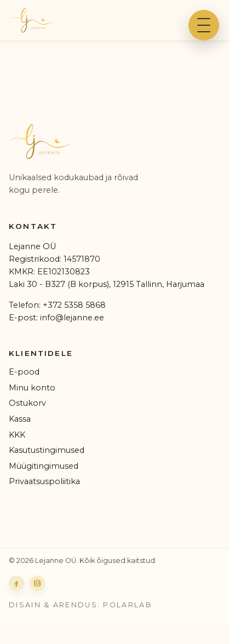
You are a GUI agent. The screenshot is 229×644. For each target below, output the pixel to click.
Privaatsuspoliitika (44, 481)
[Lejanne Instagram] (37, 583)
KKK (17, 435)
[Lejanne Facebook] (16, 583)
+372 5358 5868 (74, 305)
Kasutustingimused (47, 450)
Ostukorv (27, 403)
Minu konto (32, 388)
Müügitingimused (44, 466)
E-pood (24, 372)
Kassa (20, 419)
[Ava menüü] (204, 25)
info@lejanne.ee (72, 318)
